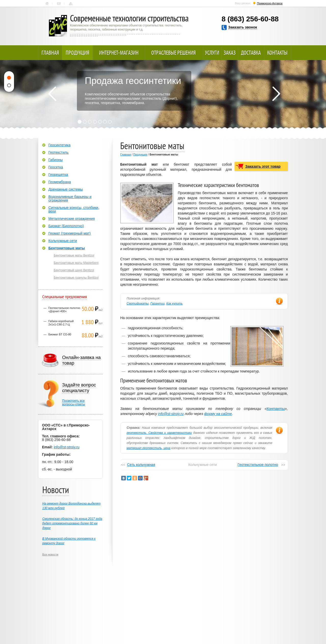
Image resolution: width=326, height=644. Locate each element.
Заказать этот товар (263, 166)
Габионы (56, 160)
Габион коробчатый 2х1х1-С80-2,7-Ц (61, 323)
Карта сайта (71, 4)
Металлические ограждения (72, 219)
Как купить (174, 304)
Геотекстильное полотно (258, 465)
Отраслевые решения (174, 53)
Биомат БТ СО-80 (60, 334)
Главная (47, 4)
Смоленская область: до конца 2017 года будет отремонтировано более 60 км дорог (72, 523)
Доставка (251, 53)
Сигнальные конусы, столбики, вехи (74, 209)
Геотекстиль (58, 152)
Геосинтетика (59, 145)
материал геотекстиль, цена (148, 448)
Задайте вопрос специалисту (79, 388)
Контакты (59, 4)
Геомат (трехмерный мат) (70, 233)
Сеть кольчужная (141, 465)
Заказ (230, 53)
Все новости (50, 554)
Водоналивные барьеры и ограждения (70, 198)
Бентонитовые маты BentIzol (74, 255)
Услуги (212, 53)
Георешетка (58, 175)
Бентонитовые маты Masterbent (76, 263)
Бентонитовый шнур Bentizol (74, 270)
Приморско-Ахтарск (270, 3)
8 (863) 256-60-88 (250, 19)
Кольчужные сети (63, 241)
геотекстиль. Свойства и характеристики (159, 433)
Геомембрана (60, 182)
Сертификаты (138, 304)
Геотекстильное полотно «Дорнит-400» (64, 310)
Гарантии (157, 304)
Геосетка (56, 167)
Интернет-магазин (119, 53)
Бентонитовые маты (67, 248)
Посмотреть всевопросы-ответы (74, 403)
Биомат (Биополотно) (66, 226)
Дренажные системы (66, 189)
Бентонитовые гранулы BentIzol (76, 278)
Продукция (78, 53)
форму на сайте (218, 414)
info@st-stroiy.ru (171, 414)
